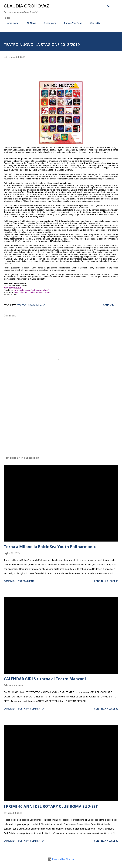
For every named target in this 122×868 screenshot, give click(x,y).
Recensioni (48, 23)
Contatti (93, 23)
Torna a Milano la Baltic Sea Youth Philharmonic (50, 547)
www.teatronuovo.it (12, 288)
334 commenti (27, 581)
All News (29, 23)
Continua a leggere (106, 581)
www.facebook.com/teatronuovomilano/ (31, 290)
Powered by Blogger (61, 859)
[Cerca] (109, 6)
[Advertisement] (61, 424)
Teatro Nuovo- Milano (31, 305)
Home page (10, 23)
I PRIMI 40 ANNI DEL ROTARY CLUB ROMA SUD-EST (51, 806)
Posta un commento (31, 709)
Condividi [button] (109, 305)
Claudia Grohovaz (27, 6)
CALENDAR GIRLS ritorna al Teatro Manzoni (45, 679)
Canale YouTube (71, 23)
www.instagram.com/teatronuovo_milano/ (32, 292)
